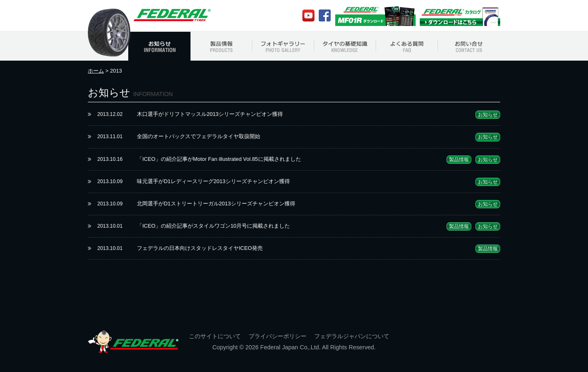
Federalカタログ (460, 16)
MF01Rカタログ (375, 16)
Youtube (308, 16)
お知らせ (159, 46)
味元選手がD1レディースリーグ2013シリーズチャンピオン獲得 (213, 181)
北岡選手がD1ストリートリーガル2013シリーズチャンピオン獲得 (216, 204)
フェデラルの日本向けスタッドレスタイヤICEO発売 (200, 248)
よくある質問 (407, 46)
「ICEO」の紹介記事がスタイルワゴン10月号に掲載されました (213, 226)
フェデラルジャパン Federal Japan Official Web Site (172, 15)
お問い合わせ (469, 46)
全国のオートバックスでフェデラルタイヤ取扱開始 (199, 136)
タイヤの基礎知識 (345, 46)
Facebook (325, 15)
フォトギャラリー (283, 46)
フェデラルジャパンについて (352, 336)
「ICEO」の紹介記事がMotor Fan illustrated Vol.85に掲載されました (219, 159)
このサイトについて (215, 336)
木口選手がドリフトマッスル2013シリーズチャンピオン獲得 (210, 114)
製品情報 (221, 46)
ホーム (96, 71)
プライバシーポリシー (278, 336)
